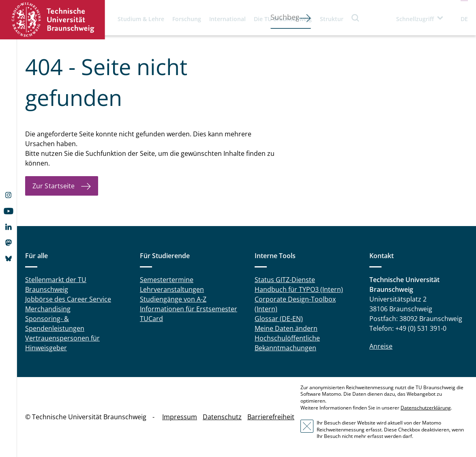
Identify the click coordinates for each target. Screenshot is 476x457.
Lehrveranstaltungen (172, 289)
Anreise (381, 346)
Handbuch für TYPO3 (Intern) (299, 289)
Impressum (180, 417)
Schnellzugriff (415, 19)
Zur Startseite (54, 186)
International (227, 19)
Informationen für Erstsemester (189, 309)
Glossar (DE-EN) (279, 319)
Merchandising (48, 309)
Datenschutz (222, 417)
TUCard (151, 319)
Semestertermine (167, 280)
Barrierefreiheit (271, 417)
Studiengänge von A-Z (173, 299)
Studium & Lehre (141, 19)
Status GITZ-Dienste (285, 280)
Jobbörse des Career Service (68, 299)
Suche (356, 18)
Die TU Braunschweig (283, 19)
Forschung (187, 19)
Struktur (332, 19)
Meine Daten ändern (286, 328)
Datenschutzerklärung (426, 408)
